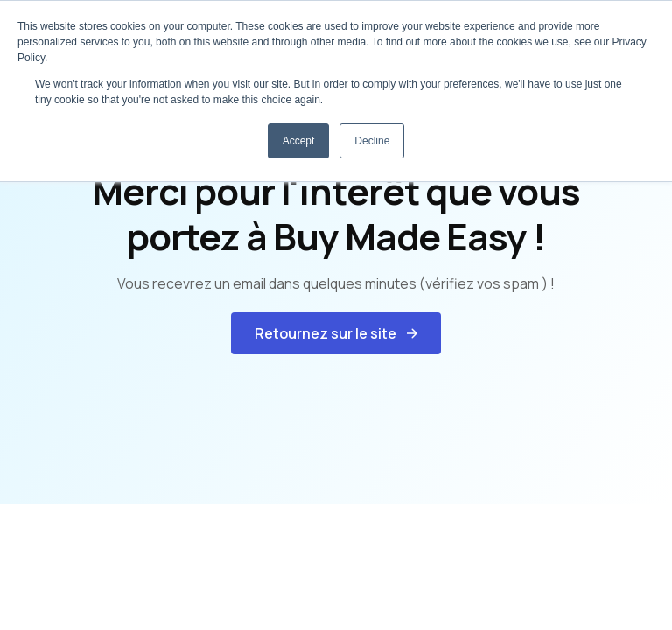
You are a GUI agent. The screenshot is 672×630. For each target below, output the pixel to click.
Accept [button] (299, 141)
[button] (336, 333)
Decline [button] (372, 141)
